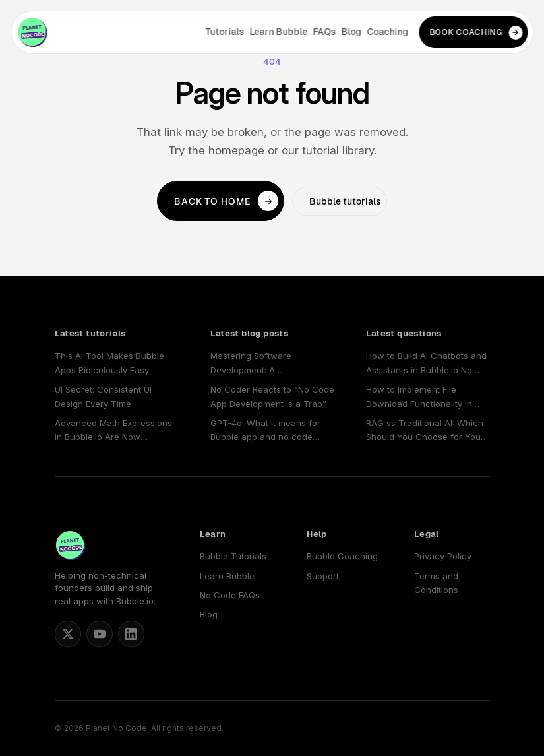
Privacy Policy (443, 556)
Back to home (226, 201)
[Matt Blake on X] (68, 634)
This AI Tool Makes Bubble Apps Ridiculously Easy (109, 362)
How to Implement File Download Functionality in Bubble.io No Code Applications (419, 397)
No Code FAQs (230, 595)
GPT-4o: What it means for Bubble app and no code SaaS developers (265, 431)
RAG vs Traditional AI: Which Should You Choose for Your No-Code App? (425, 431)
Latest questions (404, 333)
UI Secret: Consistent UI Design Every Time (103, 396)
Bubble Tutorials (233, 556)
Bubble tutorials (345, 201)
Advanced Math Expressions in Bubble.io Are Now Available (113, 431)
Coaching (387, 32)
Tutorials (225, 32)
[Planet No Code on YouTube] (100, 634)
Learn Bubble (278, 32)
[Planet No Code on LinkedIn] (131, 634)
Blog (351, 32)
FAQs (324, 32)
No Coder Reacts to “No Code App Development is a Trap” (272, 396)
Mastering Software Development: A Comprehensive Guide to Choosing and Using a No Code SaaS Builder (263, 364)
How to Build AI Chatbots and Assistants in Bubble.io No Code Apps (426, 364)
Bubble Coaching (342, 556)
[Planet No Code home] (32, 32)
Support (323, 576)
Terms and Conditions (436, 583)
